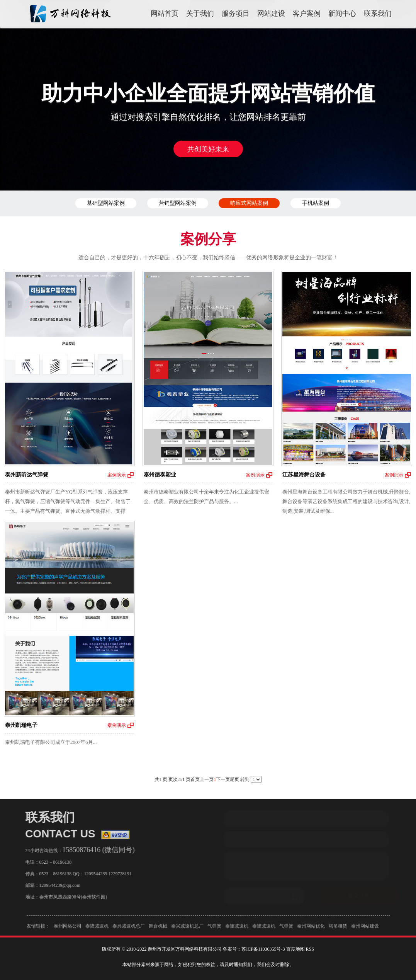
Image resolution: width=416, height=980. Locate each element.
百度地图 (295, 949)
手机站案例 (316, 203)
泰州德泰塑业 (160, 475)
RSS (310, 949)
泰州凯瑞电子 (21, 725)
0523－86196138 (53, 862)
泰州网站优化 (311, 928)
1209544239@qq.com (57, 885)
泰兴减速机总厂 (129, 928)
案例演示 (117, 475)
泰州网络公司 (68, 928)
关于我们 (200, 14)
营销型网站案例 (178, 203)
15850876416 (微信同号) (96, 850)
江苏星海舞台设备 (304, 475)
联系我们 (378, 14)
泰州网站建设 (365, 928)
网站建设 (271, 14)
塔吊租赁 (338, 928)
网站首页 (165, 14)
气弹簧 (214, 928)
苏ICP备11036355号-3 (263, 949)
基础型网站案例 (106, 203)
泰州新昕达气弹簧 (27, 475)
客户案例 (307, 14)
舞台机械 (158, 928)
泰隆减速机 (97, 928)
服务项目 (236, 14)
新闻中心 (342, 14)
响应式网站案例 (249, 203)
